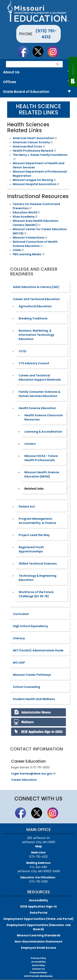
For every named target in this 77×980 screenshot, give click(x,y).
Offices (38, 82)
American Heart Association (35, 138)
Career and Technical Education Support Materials (40, 378)
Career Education (24, 780)
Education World (26, 212)
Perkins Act (27, 507)
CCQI (22, 351)
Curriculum (21, 614)
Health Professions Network (35, 151)
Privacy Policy (38, 958)
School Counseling (26, 687)
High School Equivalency (30, 626)
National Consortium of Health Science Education (35, 244)
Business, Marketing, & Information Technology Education (36, 335)
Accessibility (38, 900)
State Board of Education (38, 92)
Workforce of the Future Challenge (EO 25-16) (36, 594)
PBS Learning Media (29, 254)
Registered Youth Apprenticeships (31, 549)
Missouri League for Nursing (35, 180)
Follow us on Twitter (40, 51)
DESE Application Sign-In (39, 906)
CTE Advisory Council (34, 363)
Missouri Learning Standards (39, 935)
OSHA (18, 250)
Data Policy (38, 965)
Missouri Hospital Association (36, 184)
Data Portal (38, 913)
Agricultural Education (35, 306)
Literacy (19, 638)
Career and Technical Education (36, 299)
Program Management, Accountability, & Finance (37, 521)
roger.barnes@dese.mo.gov (33, 774)
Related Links (34, 489)
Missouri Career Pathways (32, 675)
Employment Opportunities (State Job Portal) (38, 919)
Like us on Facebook (25, 51)
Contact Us (38, 969)
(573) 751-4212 (46, 34)
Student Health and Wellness (34, 699)
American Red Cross (29, 146)
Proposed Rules (38, 973)
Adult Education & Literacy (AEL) (36, 287)
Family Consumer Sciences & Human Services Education (39, 394)
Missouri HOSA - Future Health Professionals (41, 458)
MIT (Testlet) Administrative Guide (38, 650)
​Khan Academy (25, 217)
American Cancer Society (33, 142)
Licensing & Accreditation (43, 432)
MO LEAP (19, 663)
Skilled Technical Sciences (38, 564)
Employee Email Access (39, 948)
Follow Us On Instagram (55, 51)
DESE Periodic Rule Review (38, 976)
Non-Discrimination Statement (38, 942)
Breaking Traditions (33, 318)
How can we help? (73, 68)
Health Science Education (37, 408)
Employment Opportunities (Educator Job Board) (39, 927)
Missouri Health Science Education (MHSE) (42, 474)
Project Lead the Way (34, 535)
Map (39, 846)
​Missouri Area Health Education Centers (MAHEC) (36, 223)
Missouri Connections (30, 238)
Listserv (30, 444)
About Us (38, 72)
